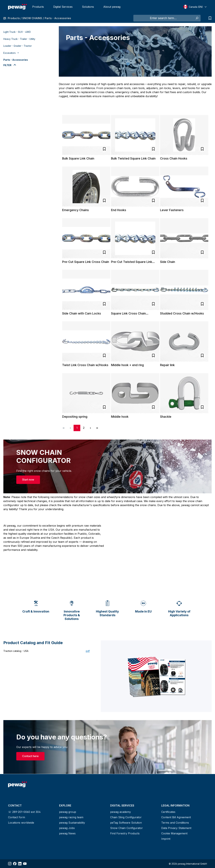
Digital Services (63, 7)
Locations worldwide (21, 823)
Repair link (167, 365)
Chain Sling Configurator (126, 817)
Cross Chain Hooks (174, 158)
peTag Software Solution (126, 823)
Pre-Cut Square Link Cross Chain (86, 262)
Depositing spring (75, 417)
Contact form (17, 817)
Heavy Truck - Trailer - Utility (19, 39)
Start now (28, 480)
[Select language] (195, 7)
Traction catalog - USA (16, 651)
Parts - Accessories (16, 60)
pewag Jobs (67, 828)
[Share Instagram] (10, 864)
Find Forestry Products (125, 833)
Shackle (166, 417)
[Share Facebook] (15, 864)
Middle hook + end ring (127, 365)
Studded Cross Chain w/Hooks (182, 313)
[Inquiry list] (209, 18)
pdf (88, 651)
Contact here (30, 756)
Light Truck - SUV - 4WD (17, 32)
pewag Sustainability (72, 823)
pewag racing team (71, 817)
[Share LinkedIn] (20, 864)
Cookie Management (174, 833)
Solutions (88, 7)
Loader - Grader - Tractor (18, 46)
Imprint (166, 839)
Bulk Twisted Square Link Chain (133, 158)
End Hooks (119, 210)
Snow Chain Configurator (126, 828)
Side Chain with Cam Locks (82, 313)
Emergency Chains (76, 210)
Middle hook (120, 417)
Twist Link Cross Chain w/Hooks (85, 365)
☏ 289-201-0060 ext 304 (24, 812)
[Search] (197, 18)
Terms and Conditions (175, 823)
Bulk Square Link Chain (78, 158)
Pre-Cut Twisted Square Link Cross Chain (132, 262)
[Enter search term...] (163, 18)
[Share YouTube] (25, 864)
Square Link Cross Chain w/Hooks (128, 313)
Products (38, 7)
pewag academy (121, 812)
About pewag (112, 7)
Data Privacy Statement (176, 828)
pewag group (68, 812)
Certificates (168, 812)
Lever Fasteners (172, 210)
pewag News (67, 833)
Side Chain (168, 262)
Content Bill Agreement (176, 817)
